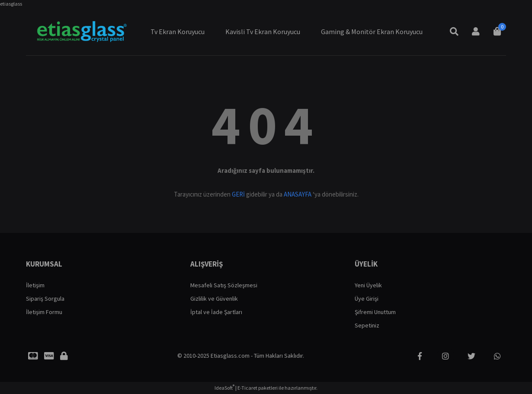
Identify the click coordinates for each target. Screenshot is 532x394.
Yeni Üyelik (368, 285)
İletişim (35, 285)
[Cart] (497, 32)
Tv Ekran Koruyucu (178, 32)
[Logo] (81, 32)
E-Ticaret (247, 388)
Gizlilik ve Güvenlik (214, 299)
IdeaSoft (224, 388)
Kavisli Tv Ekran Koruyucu (263, 32)
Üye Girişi (367, 299)
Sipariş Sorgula (45, 299)
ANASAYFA (298, 194)
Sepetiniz (367, 325)
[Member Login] (476, 32)
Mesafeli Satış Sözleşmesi (224, 285)
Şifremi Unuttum (375, 312)
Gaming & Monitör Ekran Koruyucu (372, 32)
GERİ (238, 194)
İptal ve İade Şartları (216, 312)
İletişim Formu (44, 312)
